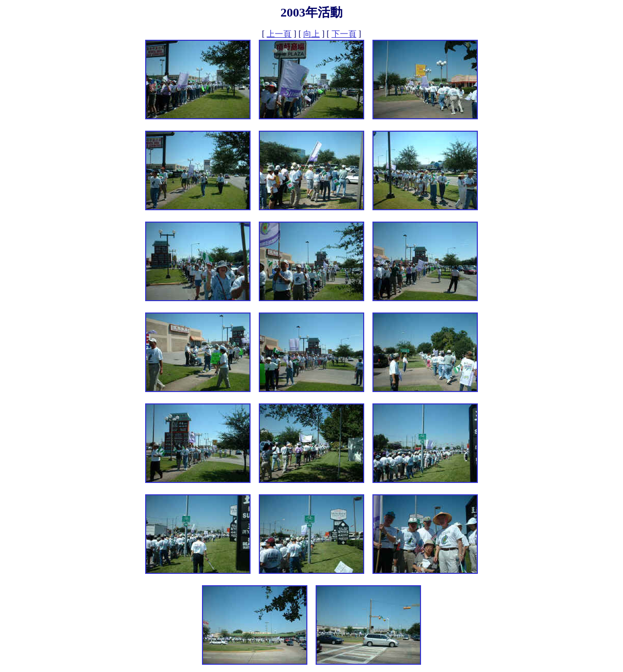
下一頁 (344, 34)
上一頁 (279, 34)
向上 (311, 34)
